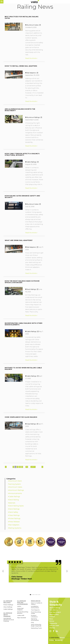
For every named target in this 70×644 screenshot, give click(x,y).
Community (53, 623)
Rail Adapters (31, 73)
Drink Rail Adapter (20, 609)
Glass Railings (31, 424)
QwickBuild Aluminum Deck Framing (9, 620)
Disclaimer (59, 640)
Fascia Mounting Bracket (23, 613)
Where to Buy (54, 614)
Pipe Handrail (22, 618)
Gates (19, 606)
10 (27, 467)
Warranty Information (35, 620)
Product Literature (34, 616)
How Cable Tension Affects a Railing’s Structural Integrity (22, 154)
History (52, 621)
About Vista (55, 608)
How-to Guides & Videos (37, 604)
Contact (52, 617)
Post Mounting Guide (36, 613)
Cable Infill (21, 615)
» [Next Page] (42, 467)
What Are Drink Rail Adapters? (19, 240)
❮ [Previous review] (3, 571)
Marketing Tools (36, 628)
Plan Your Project (55, 612)
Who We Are (54, 610)
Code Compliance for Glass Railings (21, 417)
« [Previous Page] (6, 467)
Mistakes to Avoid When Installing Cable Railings (23, 369)
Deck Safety (13, 512)
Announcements (15, 493)
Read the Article (31, 58)
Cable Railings (31, 162)
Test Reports (35, 610)
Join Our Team (54, 626)
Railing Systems (15, 528)
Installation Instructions (35, 607)
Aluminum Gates (32, 25)
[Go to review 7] (40, 595)
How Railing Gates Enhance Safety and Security (22, 197)
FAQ (32, 622)
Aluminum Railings (33, 117)
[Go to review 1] (30, 595)
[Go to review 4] (35, 595)
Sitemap (52, 628)
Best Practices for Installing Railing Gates (22, 17)
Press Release (14, 522)
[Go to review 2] (32, 595)
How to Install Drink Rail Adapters (21, 66)
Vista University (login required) (36, 625)
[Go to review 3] (33, 595)
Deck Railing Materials (13, 501)
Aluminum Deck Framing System (15, 483)
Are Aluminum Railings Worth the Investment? (20, 110)
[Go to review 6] (38, 595)
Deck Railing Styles (16, 506)
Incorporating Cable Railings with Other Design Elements (24, 324)
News (51, 619)
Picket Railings (15, 519)
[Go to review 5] (37, 595)
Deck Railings (31, 289)
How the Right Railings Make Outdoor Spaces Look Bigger (22, 282)
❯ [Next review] (67, 571)
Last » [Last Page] (33, 467)
